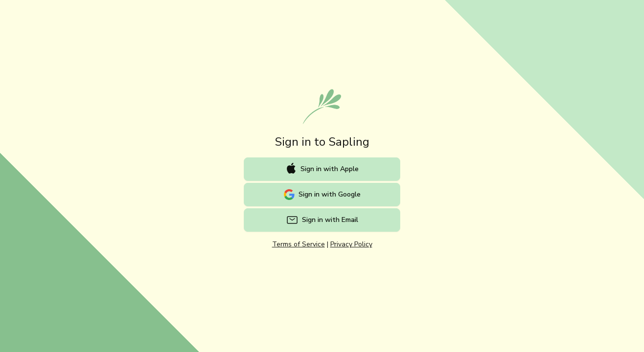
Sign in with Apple (322, 168)
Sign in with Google (322, 195)
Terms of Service (299, 244)
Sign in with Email (322, 220)
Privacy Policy (351, 244)
